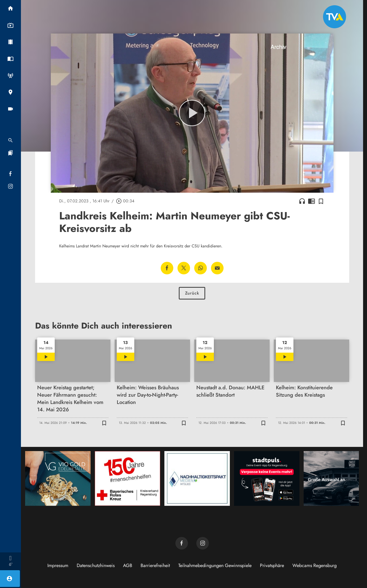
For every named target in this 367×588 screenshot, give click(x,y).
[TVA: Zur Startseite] (335, 17)
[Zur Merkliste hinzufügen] (321, 201)
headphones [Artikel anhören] (302, 201)
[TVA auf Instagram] (203, 543)
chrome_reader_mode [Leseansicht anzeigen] (312, 201)
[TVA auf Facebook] (182, 543)
